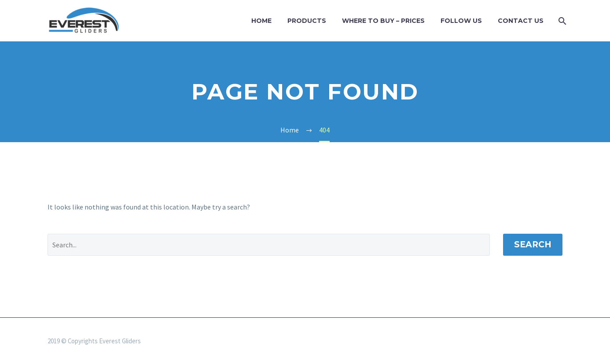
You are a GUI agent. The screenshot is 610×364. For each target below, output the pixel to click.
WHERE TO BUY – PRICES (383, 21)
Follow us (461, 21)
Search (533, 245)
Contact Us (521, 21)
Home (261, 21)
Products (307, 21)
